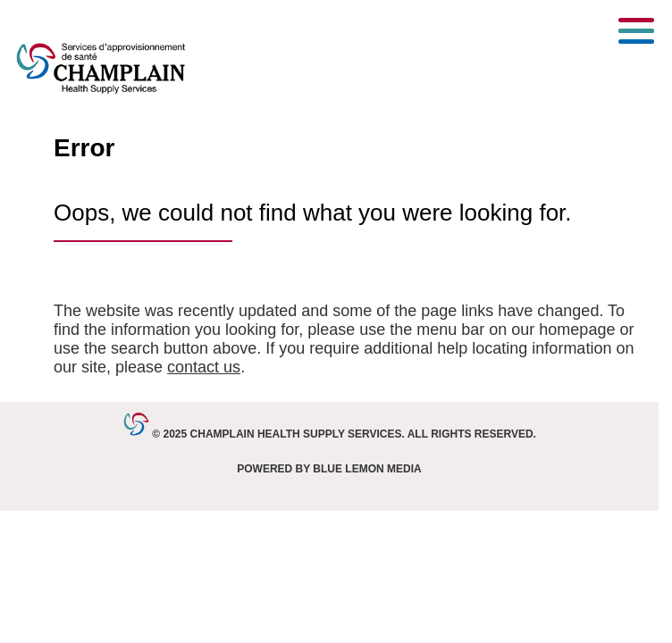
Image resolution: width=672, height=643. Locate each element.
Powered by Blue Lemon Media (329, 469)
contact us (204, 367)
